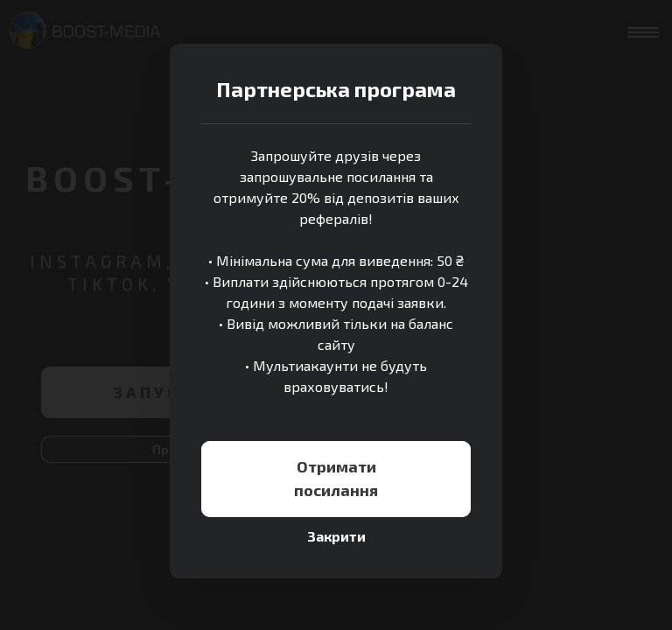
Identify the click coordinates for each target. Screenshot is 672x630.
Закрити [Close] (336, 536)
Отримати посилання (336, 478)
